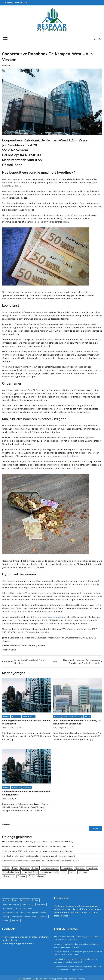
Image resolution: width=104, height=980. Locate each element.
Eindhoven (16, 716)
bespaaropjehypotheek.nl (53, 979)
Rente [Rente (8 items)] (31, 876)
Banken (16, 646)
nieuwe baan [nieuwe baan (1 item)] (9, 876)
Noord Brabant (29, 646)
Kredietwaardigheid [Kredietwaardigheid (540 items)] (49, 872)
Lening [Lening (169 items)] (72, 872)
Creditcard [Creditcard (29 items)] (24, 868)
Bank (13, 650)
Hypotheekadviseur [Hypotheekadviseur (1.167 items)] (11, 872)
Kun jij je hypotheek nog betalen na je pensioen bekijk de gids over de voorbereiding (38, 841)
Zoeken (6, 824)
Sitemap (72, 979)
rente (54, 608)
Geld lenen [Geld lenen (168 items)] (80, 868)
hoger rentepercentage (54, 617)
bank (95, 564)
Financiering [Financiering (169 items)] (67, 868)
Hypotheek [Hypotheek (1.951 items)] (92, 868)
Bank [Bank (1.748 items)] (14, 868)
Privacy (81, 979)
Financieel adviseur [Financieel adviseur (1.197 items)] (50, 868)
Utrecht (87, 716)
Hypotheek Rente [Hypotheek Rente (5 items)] (30, 872)
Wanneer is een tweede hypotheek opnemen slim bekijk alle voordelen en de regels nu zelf (40, 861)
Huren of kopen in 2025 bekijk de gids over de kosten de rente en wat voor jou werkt (38, 851)
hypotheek (72, 456)
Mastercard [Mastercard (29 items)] (83, 872)
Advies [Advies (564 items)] (6, 868)
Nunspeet (27, 787)
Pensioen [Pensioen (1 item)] (21, 876)
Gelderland (16, 787)
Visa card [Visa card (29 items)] (41, 876)
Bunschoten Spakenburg (72, 716)
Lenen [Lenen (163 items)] (64, 872)
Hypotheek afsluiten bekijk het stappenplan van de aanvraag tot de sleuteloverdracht (38, 856)
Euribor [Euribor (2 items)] (35, 868)
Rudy (8, 66)
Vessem (41, 646)
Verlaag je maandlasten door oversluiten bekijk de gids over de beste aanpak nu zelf (38, 846)
